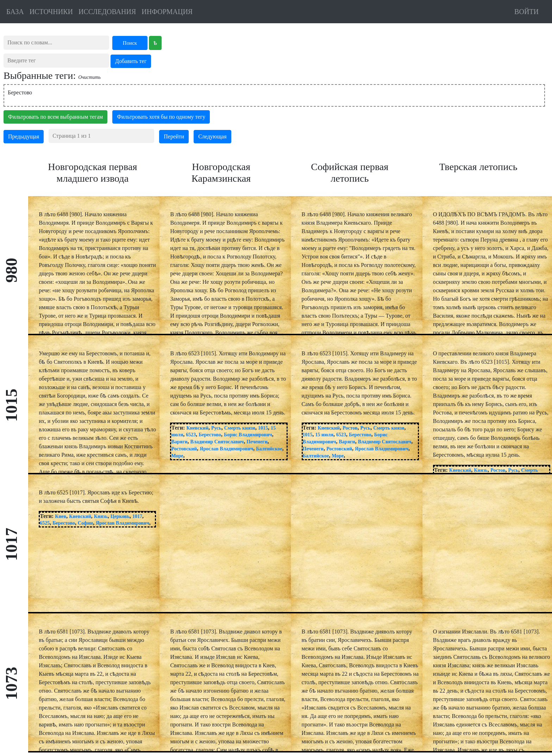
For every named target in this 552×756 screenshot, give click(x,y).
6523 (191, 435)
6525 (45, 523)
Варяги (179, 442)
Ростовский (184, 449)
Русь (216, 428)
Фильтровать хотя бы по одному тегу (161, 117)
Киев (61, 516)
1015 (263, 428)
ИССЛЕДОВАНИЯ (107, 12)
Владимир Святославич (217, 442)
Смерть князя (240, 428)
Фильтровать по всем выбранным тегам (55, 117)
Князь (481, 470)
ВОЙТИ (526, 12)
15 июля (324, 435)
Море (177, 456)
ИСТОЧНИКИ (51, 12)
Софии (85, 523)
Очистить (89, 77)
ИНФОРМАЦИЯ (167, 12)
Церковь (120, 516)
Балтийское (269, 449)
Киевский (197, 428)
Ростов (350, 428)
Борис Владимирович (248, 435)
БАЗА (15, 12)
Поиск (130, 43)
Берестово (20, 92)
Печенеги (257, 442)
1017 (137, 516)
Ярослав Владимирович (226, 449)
